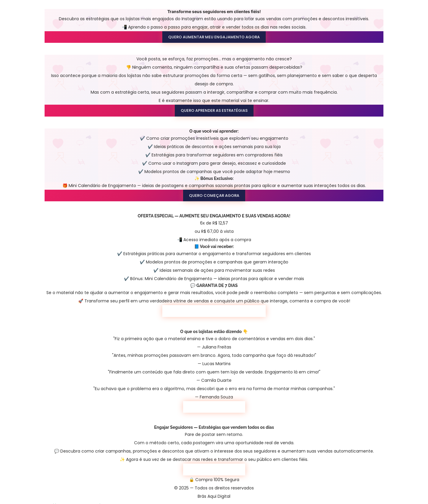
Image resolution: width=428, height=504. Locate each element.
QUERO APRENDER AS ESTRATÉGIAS (214, 110)
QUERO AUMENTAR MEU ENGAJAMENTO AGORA (214, 37)
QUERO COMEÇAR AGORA (214, 196)
